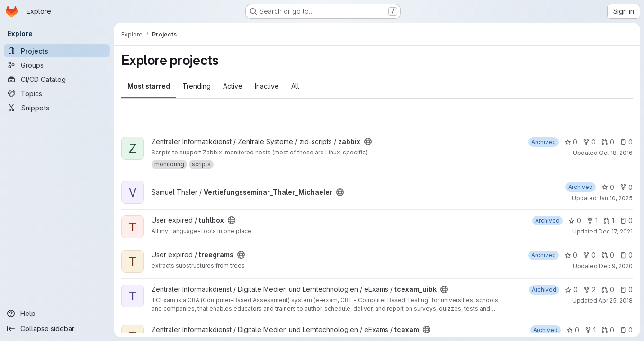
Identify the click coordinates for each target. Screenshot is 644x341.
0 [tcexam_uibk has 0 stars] (571, 290)
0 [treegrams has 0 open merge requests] (608, 255)
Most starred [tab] (149, 86)
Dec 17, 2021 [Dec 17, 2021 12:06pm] (616, 231)
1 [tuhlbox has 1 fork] (592, 220)
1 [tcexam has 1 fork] (590, 330)
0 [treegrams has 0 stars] (571, 255)
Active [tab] (233, 86)
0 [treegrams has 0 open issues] (626, 255)
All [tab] (295, 86)
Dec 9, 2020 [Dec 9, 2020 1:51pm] (616, 266)
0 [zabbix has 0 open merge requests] (608, 142)
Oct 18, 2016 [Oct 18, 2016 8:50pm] (616, 153)
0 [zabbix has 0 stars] (571, 142)
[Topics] (57, 93)
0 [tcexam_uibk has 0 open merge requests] (608, 290)
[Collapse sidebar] (57, 329)
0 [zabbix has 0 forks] (589, 142)
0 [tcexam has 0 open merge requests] (608, 330)
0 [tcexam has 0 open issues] (626, 330)
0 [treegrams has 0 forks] (589, 255)
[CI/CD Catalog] (57, 79)
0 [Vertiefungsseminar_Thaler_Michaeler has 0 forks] (626, 187)
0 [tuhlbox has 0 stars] (575, 220)
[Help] (57, 314)
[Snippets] (57, 108)
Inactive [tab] (267, 86)
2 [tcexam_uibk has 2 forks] (590, 290)
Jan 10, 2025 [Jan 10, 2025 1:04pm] (615, 198)
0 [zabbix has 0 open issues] (626, 142)
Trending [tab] (197, 86)
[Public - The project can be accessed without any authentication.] (368, 142)
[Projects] (57, 51)
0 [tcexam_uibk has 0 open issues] (626, 290)
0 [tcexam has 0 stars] (573, 330)
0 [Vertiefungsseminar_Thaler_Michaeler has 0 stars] (608, 187)
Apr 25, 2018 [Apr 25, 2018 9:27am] (616, 301)
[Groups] (57, 65)
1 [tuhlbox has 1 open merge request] (609, 220)
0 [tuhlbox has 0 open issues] (626, 220)
